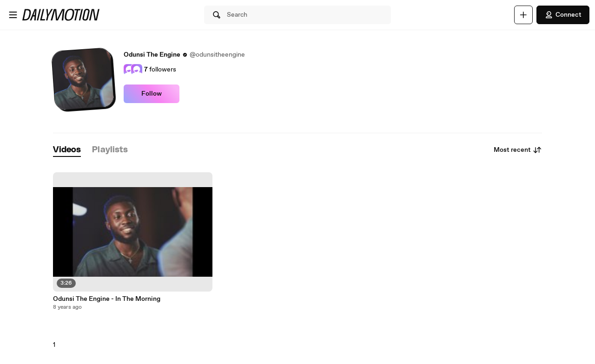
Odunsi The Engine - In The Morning (107, 299)
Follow (152, 94)
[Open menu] (13, 15)
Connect (563, 15)
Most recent (518, 150)
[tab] (67, 150)
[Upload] (523, 15)
